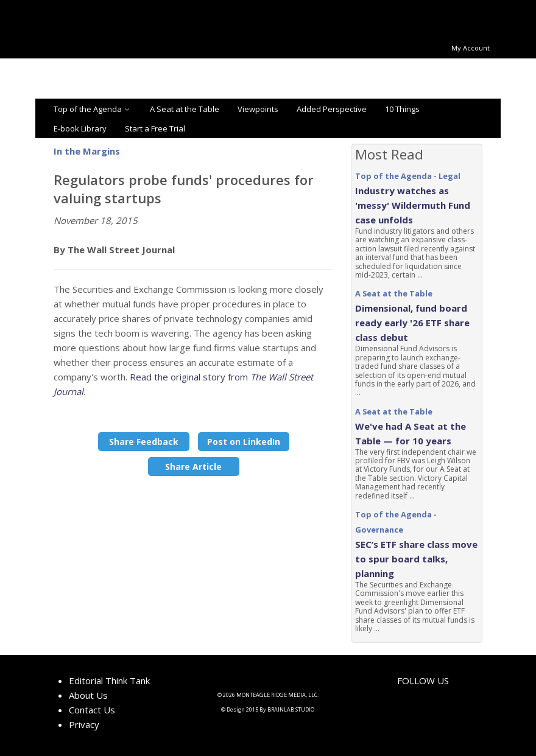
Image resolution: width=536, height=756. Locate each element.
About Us (88, 695)
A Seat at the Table (185, 109)
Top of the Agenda (93, 109)
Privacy (84, 724)
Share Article (193, 467)
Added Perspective (332, 109)
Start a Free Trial (155, 128)
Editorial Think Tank (109, 681)
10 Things (402, 109)
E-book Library (80, 128)
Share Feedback (144, 442)
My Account (471, 48)
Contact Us (92, 710)
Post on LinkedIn (244, 442)
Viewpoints (258, 109)
